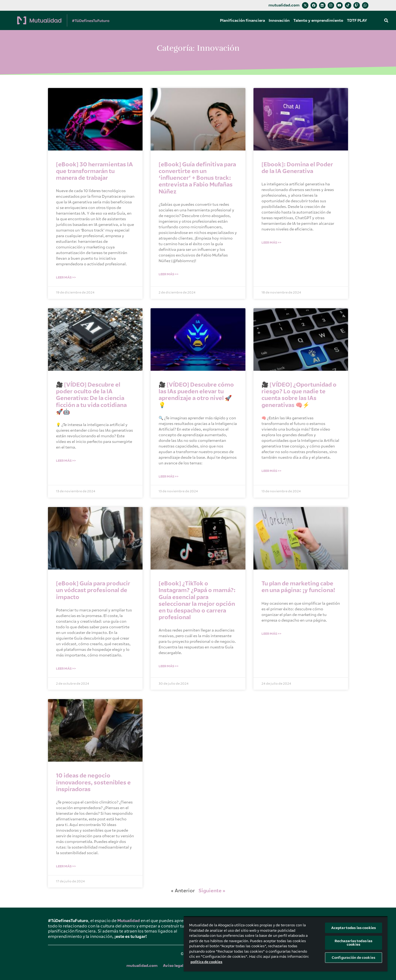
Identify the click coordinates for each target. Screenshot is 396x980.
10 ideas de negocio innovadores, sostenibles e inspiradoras (93, 782)
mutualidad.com (284, 5)
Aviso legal (173, 966)
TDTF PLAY (357, 20)
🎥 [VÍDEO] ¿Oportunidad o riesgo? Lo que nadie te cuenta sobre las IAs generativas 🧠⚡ (299, 395)
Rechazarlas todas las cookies (354, 943)
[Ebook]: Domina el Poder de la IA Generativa (297, 168)
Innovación (279, 20)
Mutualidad (129, 921)
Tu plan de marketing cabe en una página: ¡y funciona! (298, 587)
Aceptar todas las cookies (354, 928)
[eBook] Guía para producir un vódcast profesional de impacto (93, 590)
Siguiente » (212, 891)
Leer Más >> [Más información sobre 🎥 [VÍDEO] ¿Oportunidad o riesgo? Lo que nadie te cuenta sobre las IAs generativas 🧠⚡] (271, 471)
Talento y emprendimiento (318, 20)
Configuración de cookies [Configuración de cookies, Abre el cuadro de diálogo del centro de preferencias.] (354, 958)
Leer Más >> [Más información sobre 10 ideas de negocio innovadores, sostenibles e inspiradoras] (66, 866)
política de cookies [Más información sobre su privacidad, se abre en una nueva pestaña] (206, 962)
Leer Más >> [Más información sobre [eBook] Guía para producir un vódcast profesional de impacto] (66, 669)
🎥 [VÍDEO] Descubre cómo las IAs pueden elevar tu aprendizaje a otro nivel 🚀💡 (196, 395)
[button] (386, 20)
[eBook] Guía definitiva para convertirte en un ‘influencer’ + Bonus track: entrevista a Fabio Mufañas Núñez (197, 178)
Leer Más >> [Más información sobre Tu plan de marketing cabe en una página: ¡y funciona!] (271, 634)
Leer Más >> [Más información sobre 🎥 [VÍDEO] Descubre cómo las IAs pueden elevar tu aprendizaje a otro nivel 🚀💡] (169, 476)
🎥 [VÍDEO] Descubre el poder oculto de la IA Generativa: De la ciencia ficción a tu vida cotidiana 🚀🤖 (91, 398)
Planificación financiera (242, 20)
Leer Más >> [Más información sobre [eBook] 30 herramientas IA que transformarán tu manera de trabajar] (66, 277)
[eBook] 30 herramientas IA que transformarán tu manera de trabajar (94, 171)
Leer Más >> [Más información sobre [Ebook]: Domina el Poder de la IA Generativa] (271, 243)
